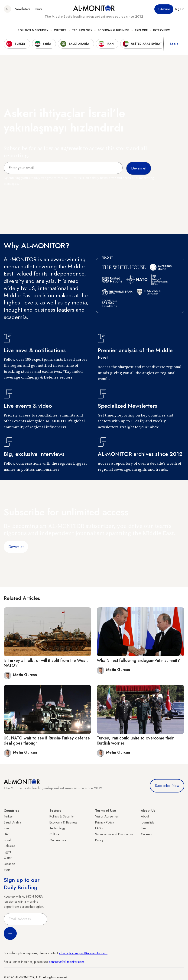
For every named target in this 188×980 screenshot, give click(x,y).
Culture (60, 30)
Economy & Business (113, 30)
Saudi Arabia (12, 822)
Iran (6, 828)
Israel (7, 840)
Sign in (180, 9)
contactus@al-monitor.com (66, 962)
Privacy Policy (105, 822)
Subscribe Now (167, 786)
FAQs (99, 828)
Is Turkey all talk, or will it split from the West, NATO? (46, 663)
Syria (7, 870)
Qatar (8, 858)
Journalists (147, 822)
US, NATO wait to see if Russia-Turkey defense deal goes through (47, 741)
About (145, 816)
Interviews (162, 30)
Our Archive (58, 840)
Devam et (16, 547)
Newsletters (22, 9)
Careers (146, 834)
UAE (7, 834)
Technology (82, 30)
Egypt (7, 852)
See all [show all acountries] (175, 44)
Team (145, 828)
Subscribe (164, 9)
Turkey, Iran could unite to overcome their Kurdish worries (135, 741)
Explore (141, 30)
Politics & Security (33, 30)
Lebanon (9, 864)
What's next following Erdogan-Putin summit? (138, 661)
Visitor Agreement (107, 816)
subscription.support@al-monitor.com (83, 953)
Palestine (10, 846)
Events (38, 9)
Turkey (8, 816)
